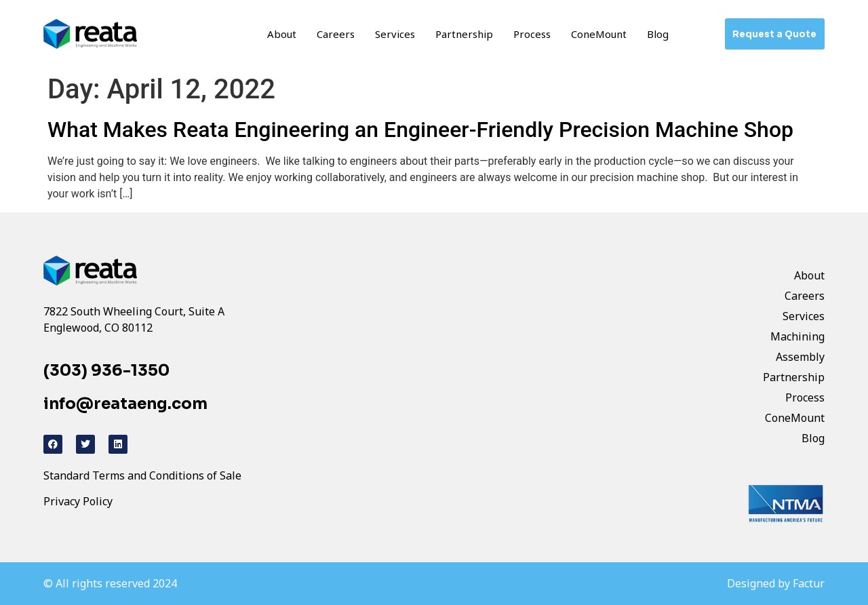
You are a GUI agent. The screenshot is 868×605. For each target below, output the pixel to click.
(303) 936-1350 (106, 371)
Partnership (464, 34)
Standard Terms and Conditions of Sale (142, 475)
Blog (658, 34)
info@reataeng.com (125, 404)
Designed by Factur (776, 583)
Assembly (800, 357)
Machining (797, 336)
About (282, 34)
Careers (336, 34)
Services (395, 34)
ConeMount (599, 34)
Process (532, 34)
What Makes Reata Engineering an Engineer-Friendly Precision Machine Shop (420, 130)
